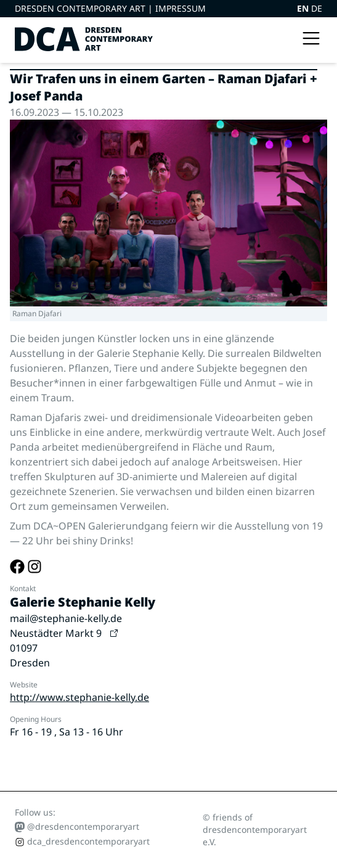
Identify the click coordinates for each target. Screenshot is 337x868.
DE (317, 8)
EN (304, 8)
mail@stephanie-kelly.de (66, 618)
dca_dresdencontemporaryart (82, 841)
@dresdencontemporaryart (77, 827)
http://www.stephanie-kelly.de (79, 697)
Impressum (181, 8)
